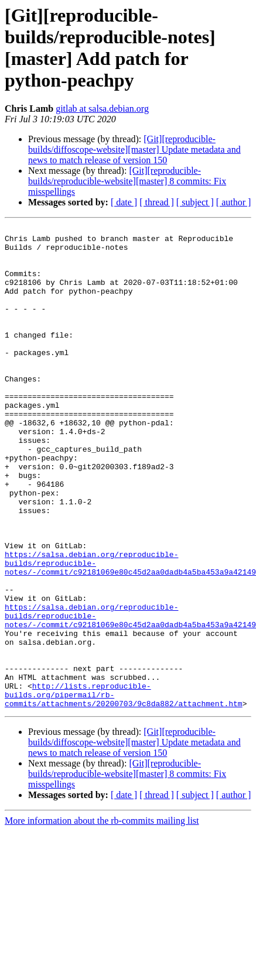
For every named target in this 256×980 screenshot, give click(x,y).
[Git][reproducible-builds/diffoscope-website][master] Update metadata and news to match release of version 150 (134, 149)
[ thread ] (157, 202)
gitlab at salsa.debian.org (102, 109)
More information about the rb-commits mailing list (102, 917)
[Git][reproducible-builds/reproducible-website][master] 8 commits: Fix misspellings (127, 181)
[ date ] (124, 202)
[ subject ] (195, 202)
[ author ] (234, 202)
